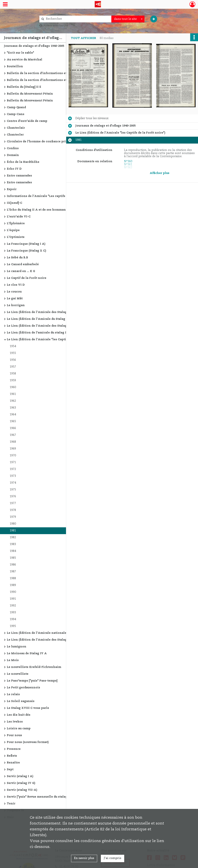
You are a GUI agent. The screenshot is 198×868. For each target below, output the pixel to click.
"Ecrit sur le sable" (20, 53)
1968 (13, 442)
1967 (13, 435)
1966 (13, 428)
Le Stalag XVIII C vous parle (28, 708)
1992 (13, 606)
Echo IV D (14, 169)
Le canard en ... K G (21, 271)
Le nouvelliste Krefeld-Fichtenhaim (34, 667)
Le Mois (13, 660)
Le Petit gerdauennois (23, 688)
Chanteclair (16, 128)
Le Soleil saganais (21, 701)
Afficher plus (160, 173)
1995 (13, 626)
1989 (13, 585)
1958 (13, 374)
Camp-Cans (16, 114)
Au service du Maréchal (25, 60)
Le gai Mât (15, 299)
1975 (13, 490)
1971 (13, 462)
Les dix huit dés (19, 715)
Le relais (13, 694)
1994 (13, 619)
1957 (13, 367)
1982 (13, 537)
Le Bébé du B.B (17, 258)
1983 (13, 544)
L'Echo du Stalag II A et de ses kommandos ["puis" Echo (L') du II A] (46, 210)
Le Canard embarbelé (23, 264)
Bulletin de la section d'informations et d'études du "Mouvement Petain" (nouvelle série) (46, 80)
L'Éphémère (16, 223)
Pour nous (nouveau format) (28, 742)
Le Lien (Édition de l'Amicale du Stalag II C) (40, 319)
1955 (13, 353)
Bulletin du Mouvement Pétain (30, 94)
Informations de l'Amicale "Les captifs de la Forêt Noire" (46, 196)
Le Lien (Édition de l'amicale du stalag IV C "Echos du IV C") (46, 333)
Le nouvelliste (18, 674)
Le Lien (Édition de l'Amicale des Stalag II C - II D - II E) (46, 326)
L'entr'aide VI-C (19, 217)
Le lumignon (17, 647)
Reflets (12, 756)
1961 (13, 394)
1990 (13, 592)
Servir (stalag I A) (20, 776)
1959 (13, 380)
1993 (13, 613)
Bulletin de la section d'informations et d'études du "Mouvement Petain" (46, 73)
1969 (13, 449)
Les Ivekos (15, 722)
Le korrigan (16, 305)
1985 (13, 558)
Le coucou (14, 292)
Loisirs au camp (19, 729)
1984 (13, 551)
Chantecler (15, 135)
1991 (13, 599)
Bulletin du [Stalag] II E (24, 87)
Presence (14, 749)
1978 (13, 510)
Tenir (11, 804)
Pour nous (14, 735)
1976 (13, 497)
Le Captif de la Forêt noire (27, 278)
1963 (13, 408)
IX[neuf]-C (15, 203)
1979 (13, 517)
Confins (13, 148)
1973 (13, 476)
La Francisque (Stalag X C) (26, 251)
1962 (13, 401)
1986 (13, 565)
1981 (13, 531)
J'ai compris (113, 858)
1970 (13, 456)
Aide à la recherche (56, 26)
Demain (13, 155)
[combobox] (128, 19)
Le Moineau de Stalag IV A (27, 653)
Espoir (12, 189)
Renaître (13, 763)
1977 (13, 503)
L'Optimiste (16, 237)
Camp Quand (16, 107)
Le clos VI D (16, 285)
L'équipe (13, 230)
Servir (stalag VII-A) (22, 790)
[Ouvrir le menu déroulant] (5, 5)
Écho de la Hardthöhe (23, 162)
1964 (13, 415)
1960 (13, 387)
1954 (13, 346)
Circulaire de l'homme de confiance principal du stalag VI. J (46, 142)
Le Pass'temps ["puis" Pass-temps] (32, 681)
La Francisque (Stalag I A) (26, 244)
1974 (13, 483)
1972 (13, 469)
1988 (13, 578)
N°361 (128, 165)
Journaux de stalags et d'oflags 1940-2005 (34, 46)
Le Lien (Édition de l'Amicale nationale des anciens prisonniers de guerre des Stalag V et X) (46, 633)
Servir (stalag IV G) (21, 783)
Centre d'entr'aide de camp (27, 121)
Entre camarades (19, 176)
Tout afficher (83, 38)
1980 (13, 524)
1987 (13, 572)
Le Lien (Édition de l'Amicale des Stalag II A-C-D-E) (45, 312)
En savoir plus (84, 858)
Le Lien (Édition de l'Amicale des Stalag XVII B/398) (45, 640)
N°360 (128, 161)
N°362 (128, 168)
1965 (13, 421)
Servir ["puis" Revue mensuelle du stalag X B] (40, 797)
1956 (13, 360)
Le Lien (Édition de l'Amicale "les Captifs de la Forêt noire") (46, 340)
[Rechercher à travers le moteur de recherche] (77, 19)
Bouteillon (15, 66)
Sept (10, 770)
